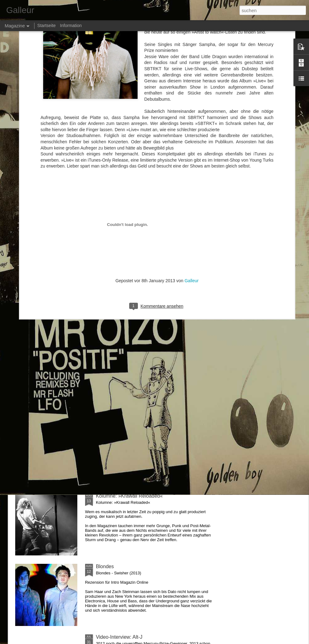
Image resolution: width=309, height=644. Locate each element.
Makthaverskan (113, 425)
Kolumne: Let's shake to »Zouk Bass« (138, 355)
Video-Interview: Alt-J (119, 637)
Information (71, 25)
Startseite (46, 25)
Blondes (105, 566)
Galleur (191, 171)
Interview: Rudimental (120, 284)
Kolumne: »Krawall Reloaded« (129, 496)
